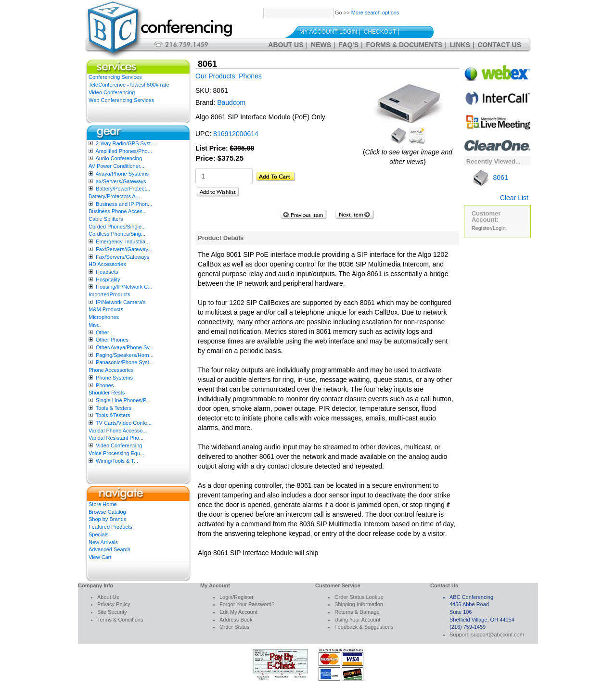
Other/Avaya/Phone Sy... (125, 347)
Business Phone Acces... (118, 211)
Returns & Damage (357, 612)
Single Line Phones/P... (123, 400)
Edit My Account (238, 612)
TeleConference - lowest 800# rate (129, 85)
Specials (99, 534)
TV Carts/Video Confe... (124, 423)
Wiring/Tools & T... (117, 461)
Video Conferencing (112, 92)
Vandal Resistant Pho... (116, 438)
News (321, 45)
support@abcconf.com (498, 635)
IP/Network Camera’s (121, 302)
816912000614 (236, 134)
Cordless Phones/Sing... (117, 234)
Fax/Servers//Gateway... (124, 249)
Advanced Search (109, 549)
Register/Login (489, 228)
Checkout (380, 32)
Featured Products (110, 527)
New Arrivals (103, 542)
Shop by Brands (107, 519)
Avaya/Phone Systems (122, 174)
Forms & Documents (404, 45)
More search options (375, 13)
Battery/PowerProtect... (123, 189)
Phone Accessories (111, 370)
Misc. (95, 325)
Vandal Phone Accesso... (118, 431)
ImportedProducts (109, 294)
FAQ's (349, 45)
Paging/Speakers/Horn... (125, 355)
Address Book (236, 620)
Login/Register (237, 597)
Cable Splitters (106, 219)
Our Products (215, 76)
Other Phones (112, 340)
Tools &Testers (113, 415)
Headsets (107, 272)
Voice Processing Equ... (116, 453)
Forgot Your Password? (247, 604)
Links (460, 45)
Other (103, 332)
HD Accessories (107, 264)
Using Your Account (357, 620)
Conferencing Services (115, 77)
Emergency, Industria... (123, 241)
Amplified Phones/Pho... (123, 151)
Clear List (514, 198)
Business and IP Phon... (124, 204)
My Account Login (328, 32)
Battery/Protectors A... (114, 196)
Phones (105, 385)
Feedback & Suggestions (364, 627)
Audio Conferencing (119, 158)
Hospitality (108, 279)
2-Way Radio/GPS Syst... (125, 143)
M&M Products (106, 309)
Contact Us (499, 45)
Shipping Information (359, 604)
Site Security (112, 612)
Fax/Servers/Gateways (122, 257)
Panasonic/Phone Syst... (125, 362)
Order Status (234, 627)
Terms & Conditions (120, 620)
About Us (286, 45)
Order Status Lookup (359, 597)
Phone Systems (114, 378)
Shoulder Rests (107, 393)
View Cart (100, 557)
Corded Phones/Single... (117, 227)
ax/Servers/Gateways (121, 181)
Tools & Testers (114, 408)
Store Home (103, 504)
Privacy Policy (114, 604)
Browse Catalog (107, 512)
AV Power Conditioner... (116, 166)
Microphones (104, 317)
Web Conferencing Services (121, 100)
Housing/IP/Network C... (124, 287)
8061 (490, 178)
